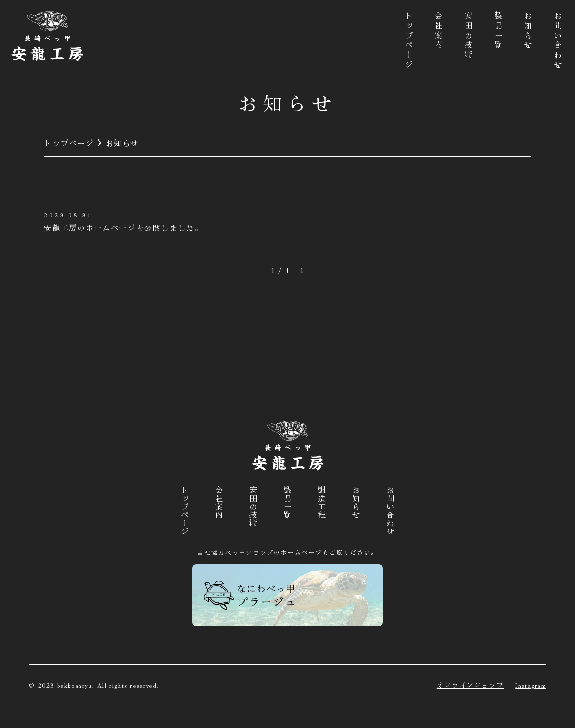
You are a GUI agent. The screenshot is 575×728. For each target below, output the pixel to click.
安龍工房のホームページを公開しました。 (123, 227)
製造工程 (322, 502)
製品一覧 (498, 31)
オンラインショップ (470, 685)
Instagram (530, 685)
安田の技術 (468, 36)
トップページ (409, 41)
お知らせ (528, 31)
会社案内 (438, 31)
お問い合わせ (558, 41)
